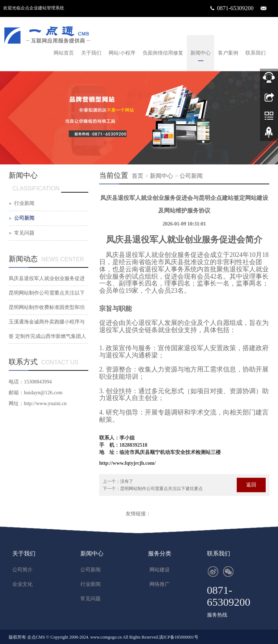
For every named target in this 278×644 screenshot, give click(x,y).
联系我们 (256, 53)
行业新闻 (24, 203)
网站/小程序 (122, 53)
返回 (251, 485)
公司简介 (22, 570)
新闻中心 (201, 53)
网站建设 (160, 570)
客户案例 (228, 53)
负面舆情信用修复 (163, 53)
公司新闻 (191, 176)
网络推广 (160, 584)
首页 (138, 176)
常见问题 (24, 233)
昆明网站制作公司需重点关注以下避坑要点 (161, 489)
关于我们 (91, 53)
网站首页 (64, 53)
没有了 (127, 481)
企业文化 (22, 584)
